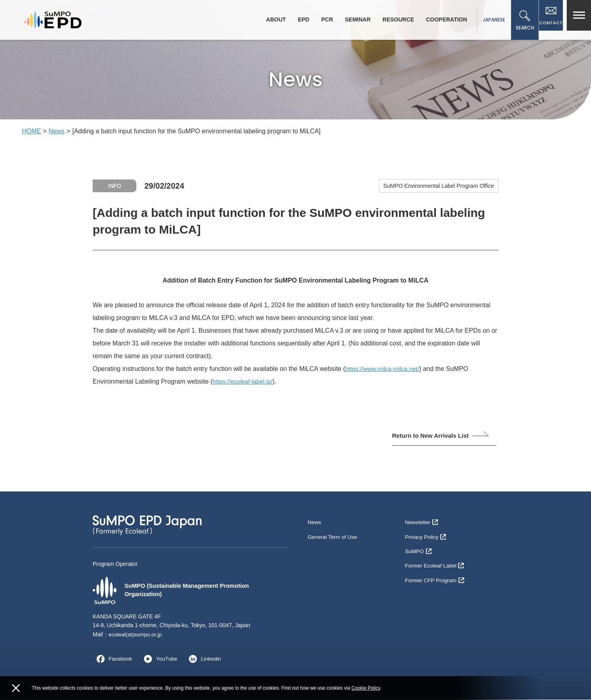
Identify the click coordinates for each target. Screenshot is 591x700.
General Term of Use (333, 535)
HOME (31, 131)
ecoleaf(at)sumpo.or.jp (136, 635)
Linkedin (205, 659)
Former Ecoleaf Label (435, 561)
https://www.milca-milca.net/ (384, 369)
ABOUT (272, 19)
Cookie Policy (366, 688)
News (56, 131)
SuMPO (418, 548)
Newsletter (422, 523)
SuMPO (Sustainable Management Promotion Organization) (177, 591)
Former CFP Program (435, 574)
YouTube (160, 659)
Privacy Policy (426, 535)
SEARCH (521, 21)
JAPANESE (490, 20)
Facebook (113, 659)
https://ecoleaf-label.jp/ (244, 381)
